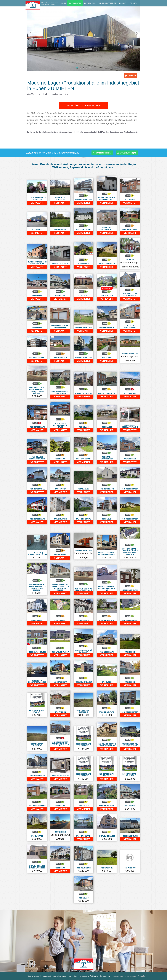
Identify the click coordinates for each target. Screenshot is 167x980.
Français (134, 3)
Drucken (132, 75)
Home (63, 3)
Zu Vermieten (90, 3)
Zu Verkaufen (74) (128, 153)
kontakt (123, 3)
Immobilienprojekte (107, 3)
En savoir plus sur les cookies (124, 976)
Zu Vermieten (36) (103, 153)
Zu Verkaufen (75, 3)
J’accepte (141, 976)
